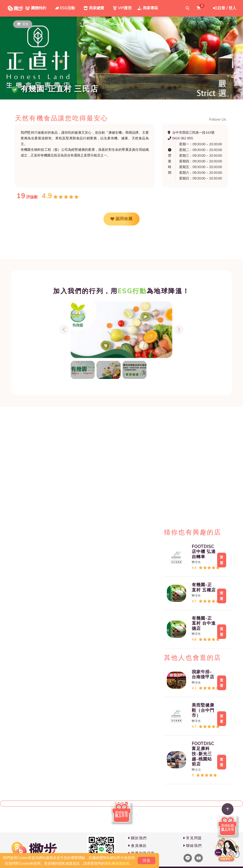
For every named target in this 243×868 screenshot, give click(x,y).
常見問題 (192, 838)
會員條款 (137, 846)
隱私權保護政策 (117, 863)
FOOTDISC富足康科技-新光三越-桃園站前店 (200, 754)
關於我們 (137, 838)
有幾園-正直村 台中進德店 (201, 623)
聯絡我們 (192, 846)
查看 (220, 560)
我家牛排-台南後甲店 (200, 675)
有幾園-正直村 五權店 (201, 587)
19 (21, 196)
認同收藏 (121, 219)
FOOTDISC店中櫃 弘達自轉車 (201, 552)
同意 (147, 861)
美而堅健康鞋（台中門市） (200, 710)
